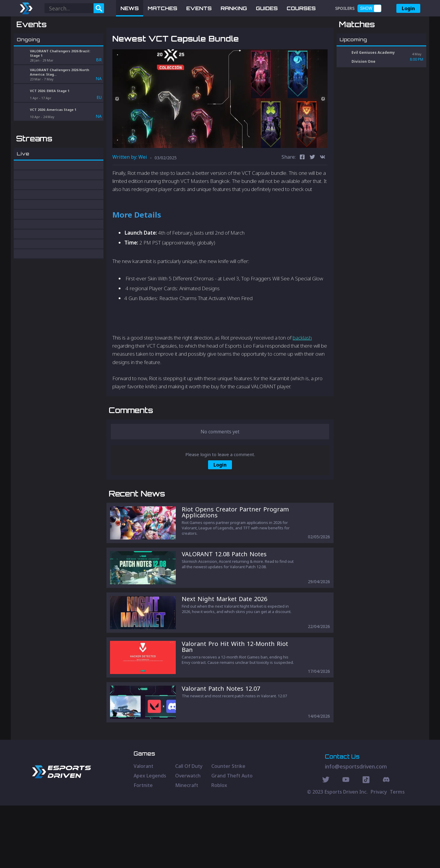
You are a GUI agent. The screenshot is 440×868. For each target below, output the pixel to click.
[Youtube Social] (346, 843)
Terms (397, 854)
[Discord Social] (366, 843)
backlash (302, 369)
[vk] (323, 189)
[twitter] (312, 189)
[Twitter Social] (326, 843)
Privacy (379, 854)
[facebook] (302, 189)
